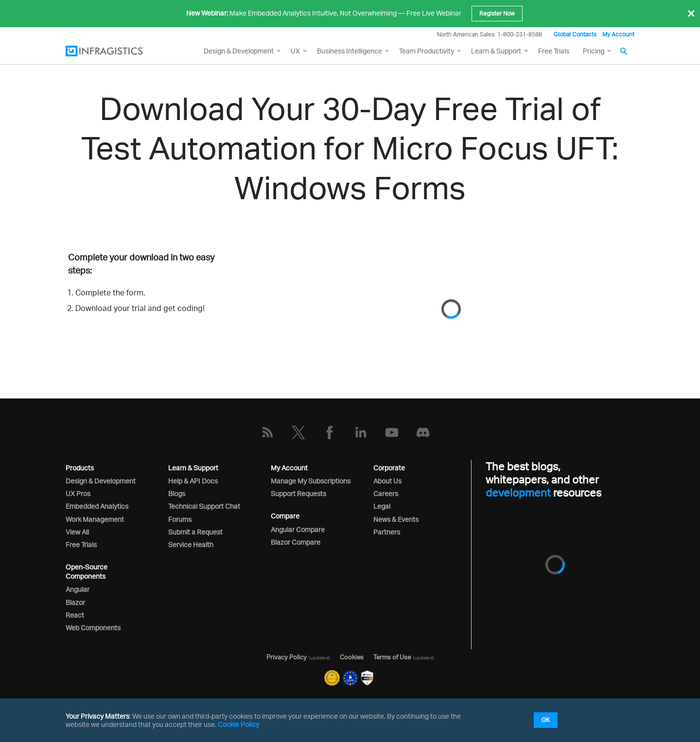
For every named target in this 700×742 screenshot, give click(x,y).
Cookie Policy (238, 724)
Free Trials (554, 51)
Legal (382, 506)
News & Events (396, 519)
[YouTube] (392, 432)
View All (77, 532)
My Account (618, 34)
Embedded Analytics (97, 506)
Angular (78, 589)
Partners (387, 532)
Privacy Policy (287, 657)
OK (546, 720)
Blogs (177, 493)
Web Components (93, 628)
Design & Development (101, 481)
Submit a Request (195, 532)
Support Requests (298, 493)
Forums (180, 519)
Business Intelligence (350, 51)
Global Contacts (575, 34)
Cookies (352, 657)
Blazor (75, 602)
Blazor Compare (296, 542)
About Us (387, 481)
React (75, 615)
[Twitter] (298, 432)
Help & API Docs (193, 481)
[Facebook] (330, 432)
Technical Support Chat (204, 506)
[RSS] (267, 432)
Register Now (497, 13)
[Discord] (423, 432)
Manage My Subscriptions (311, 481)
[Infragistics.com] (114, 51)
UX (295, 51)
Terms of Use (392, 657)
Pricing (594, 51)
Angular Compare (298, 529)
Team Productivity (427, 51)
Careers (386, 493)
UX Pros (78, 493)
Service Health (191, 544)
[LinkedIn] (361, 432)
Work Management (95, 519)
